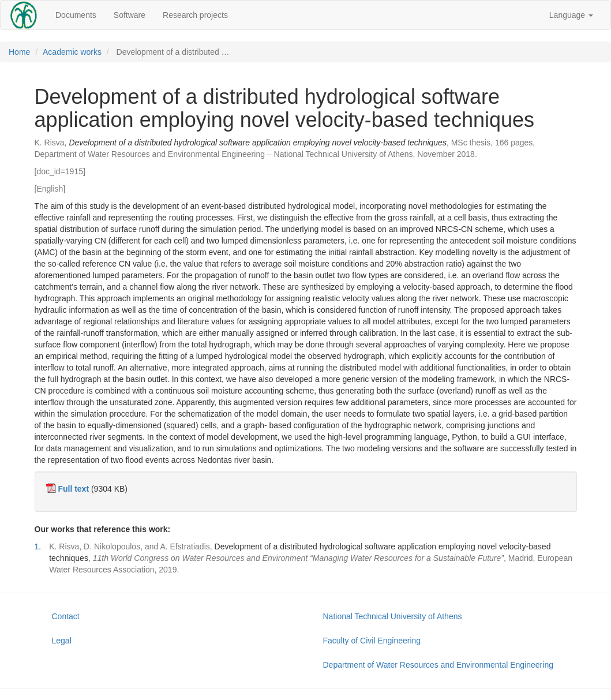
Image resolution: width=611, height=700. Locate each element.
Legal (62, 641)
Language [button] (571, 15)
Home (19, 52)
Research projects (195, 15)
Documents (76, 15)
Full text (73, 489)
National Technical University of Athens (393, 616)
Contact (66, 616)
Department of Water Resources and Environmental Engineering (438, 665)
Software (130, 15)
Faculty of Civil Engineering (372, 641)
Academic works (72, 52)
